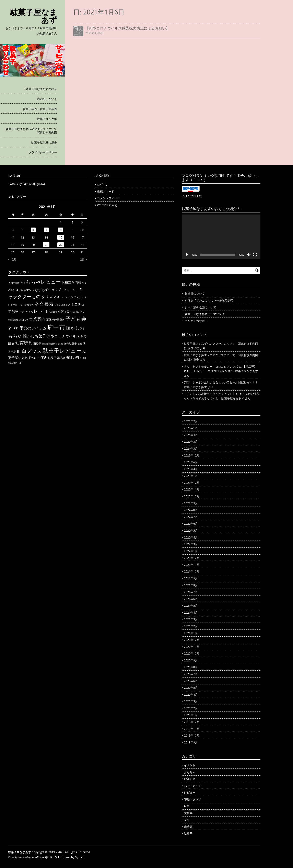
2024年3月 (191, 448)
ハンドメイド (192, 786)
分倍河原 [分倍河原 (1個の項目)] (75, 312)
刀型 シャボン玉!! (196, 382)
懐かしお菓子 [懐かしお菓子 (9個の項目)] (35, 336)
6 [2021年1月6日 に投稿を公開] (33, 230)
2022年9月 (191, 503)
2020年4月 (191, 695)
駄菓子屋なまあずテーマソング (205, 314)
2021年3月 (191, 619)
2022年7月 (191, 517)
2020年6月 (191, 681)
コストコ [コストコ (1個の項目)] (65, 297)
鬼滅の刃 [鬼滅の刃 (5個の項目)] (72, 357)
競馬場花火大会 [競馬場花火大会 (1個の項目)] (50, 344)
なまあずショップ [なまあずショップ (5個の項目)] (48, 290)
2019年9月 (191, 742)
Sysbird (80, 857)
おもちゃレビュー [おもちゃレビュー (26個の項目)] (41, 282)
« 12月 (12, 259)
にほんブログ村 (192, 196)
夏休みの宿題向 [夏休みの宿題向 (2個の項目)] (55, 320)
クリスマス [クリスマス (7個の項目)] (51, 297)
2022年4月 (191, 537)
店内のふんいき (47, 99)
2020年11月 (192, 647)
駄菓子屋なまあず (34, 16)
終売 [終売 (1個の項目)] (61, 344)
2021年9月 (191, 578)
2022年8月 (191, 510)
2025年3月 (191, 442)
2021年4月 (191, 612)
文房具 (188, 813)
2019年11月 (192, 729)
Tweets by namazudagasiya (26, 184)
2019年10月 (192, 735)
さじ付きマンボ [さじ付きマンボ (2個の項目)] (25, 290)
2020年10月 (192, 653)
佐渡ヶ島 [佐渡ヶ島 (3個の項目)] (64, 311)
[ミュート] (249, 255)
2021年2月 (191, 626)
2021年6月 (191, 599)
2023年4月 (191, 469)
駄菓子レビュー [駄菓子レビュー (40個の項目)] (62, 351)
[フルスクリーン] (255, 255)
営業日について (195, 293)
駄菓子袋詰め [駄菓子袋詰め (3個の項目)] (57, 358)
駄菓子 (188, 834)
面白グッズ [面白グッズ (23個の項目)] (29, 351)
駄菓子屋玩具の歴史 (44, 142)
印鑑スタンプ (192, 799)
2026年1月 (191, 428)
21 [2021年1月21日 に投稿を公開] (46, 245)
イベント (190, 765)
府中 (187, 806)
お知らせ (190, 779)
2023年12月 (192, 455)
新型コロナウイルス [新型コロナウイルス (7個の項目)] (63, 336)
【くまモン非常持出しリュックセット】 (210, 394)
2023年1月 (191, 476)
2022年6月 (191, 524)
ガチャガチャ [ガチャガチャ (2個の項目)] (70, 290)
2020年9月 (191, 660)
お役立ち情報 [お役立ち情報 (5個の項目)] (71, 282)
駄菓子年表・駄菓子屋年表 (40, 109)
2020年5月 (191, 688)
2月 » (84, 259)
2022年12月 (192, 483)
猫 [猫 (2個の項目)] (13, 344)
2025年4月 (191, 435)
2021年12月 (192, 558)
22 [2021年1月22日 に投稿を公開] (61, 245)
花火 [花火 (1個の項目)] (80, 344)
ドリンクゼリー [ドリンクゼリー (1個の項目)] (26, 305)
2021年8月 (191, 585)
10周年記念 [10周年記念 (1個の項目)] (14, 283)
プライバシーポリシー (43, 152)
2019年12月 (192, 722)
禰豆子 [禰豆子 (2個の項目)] (37, 344)
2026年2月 (191, 421)
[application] (221, 237)
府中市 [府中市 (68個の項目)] (56, 327)
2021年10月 (192, 571)
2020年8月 (191, 667)
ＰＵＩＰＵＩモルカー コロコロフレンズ (211, 366)
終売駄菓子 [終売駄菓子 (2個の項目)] (70, 344)
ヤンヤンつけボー (196, 321)
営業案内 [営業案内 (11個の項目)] (37, 319)
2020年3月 (191, 701)
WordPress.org (107, 205)
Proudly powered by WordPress (26, 857)
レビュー (190, 792)
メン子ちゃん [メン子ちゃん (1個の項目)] (26, 312)
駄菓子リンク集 (47, 119)
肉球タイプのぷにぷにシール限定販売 (209, 300)
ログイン (103, 184)
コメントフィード (108, 198)
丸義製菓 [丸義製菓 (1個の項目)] (53, 312)
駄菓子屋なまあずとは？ (41, 89)
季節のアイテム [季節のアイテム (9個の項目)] (33, 328)
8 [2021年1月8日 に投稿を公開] (61, 230)
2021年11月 (192, 565)
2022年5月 (191, 530)
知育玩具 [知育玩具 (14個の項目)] (24, 343)
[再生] (187, 255)
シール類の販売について (200, 307)
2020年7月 (191, 674)
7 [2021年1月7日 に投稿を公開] (46, 230)
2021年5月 (191, 606)
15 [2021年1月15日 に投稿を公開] (61, 237)
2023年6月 (191, 462)
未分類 (188, 827)
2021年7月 (191, 592)
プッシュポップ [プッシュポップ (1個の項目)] (62, 305)
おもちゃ (190, 772)
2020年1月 (191, 715)
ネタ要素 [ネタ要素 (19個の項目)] (44, 304)
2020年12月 (192, 640)
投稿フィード (106, 191)
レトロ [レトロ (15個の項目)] (41, 311)
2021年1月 (191, 633)
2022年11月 (192, 489)
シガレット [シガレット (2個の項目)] (77, 297)
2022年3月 (191, 544)
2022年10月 (192, 496)
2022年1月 (191, 551)
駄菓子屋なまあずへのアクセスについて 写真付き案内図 (31, 131)
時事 (187, 820)
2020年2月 (191, 708)
